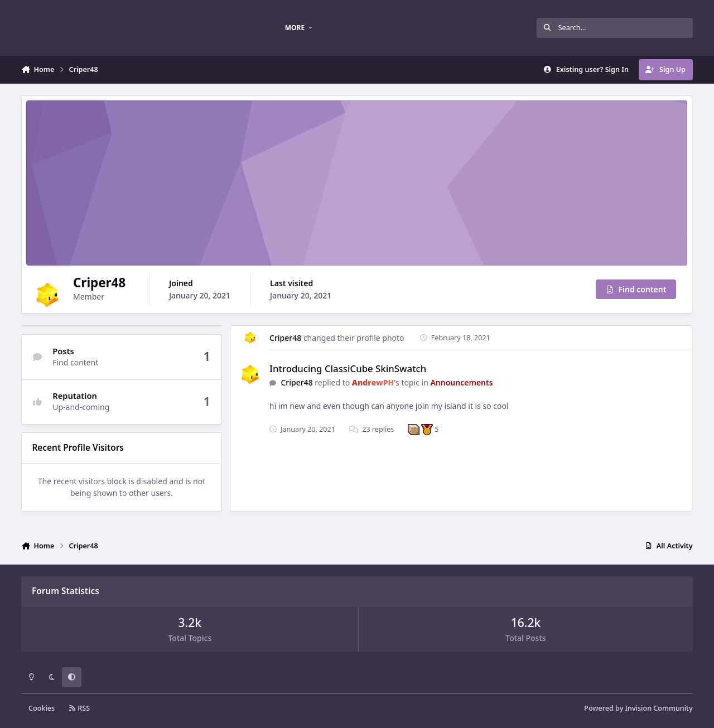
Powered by (638, 708)
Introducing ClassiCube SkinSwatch (348, 368)
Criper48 (285, 338)
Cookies (42, 708)
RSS (79, 708)
